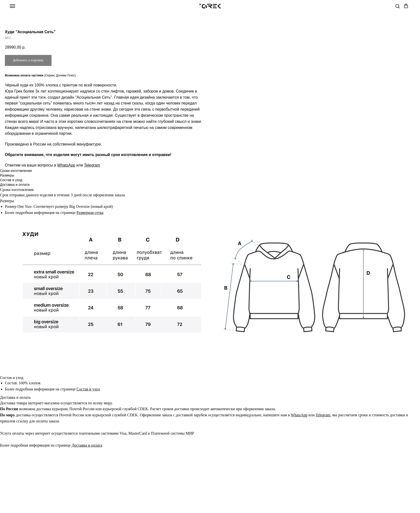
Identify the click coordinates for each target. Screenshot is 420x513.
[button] (397, 6)
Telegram (302, 165)
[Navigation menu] (12, 6)
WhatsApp (276, 165)
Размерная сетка (90, 223)
